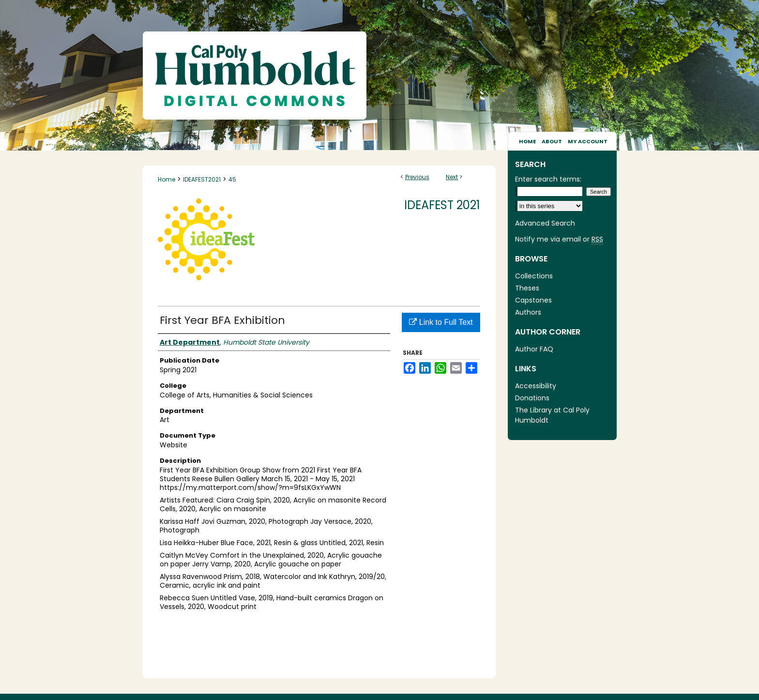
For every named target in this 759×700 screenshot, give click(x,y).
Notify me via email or (559, 239)
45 (232, 179)
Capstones (533, 300)
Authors (528, 312)
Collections (534, 276)
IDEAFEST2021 (202, 179)
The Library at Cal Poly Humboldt (552, 415)
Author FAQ (534, 349)
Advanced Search (545, 223)
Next (452, 177)
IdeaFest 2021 (442, 205)
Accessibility (536, 386)
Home (167, 179)
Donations (532, 398)
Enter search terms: (548, 179)
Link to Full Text (441, 322)
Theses (527, 288)
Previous (417, 177)
